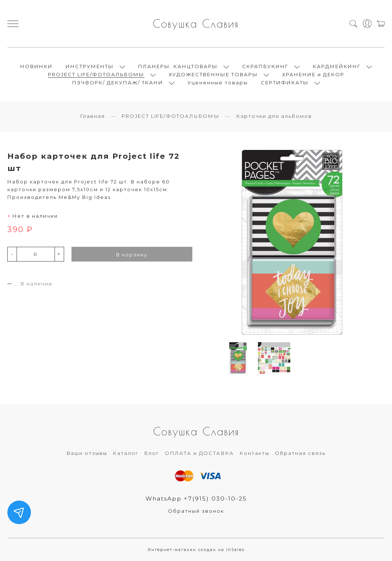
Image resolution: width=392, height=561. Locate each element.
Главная (92, 116)
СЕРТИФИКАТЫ (285, 83)
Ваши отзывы (87, 453)
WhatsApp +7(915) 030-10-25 (196, 499)
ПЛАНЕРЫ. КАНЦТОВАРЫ (178, 66)
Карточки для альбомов (274, 116)
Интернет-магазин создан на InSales (196, 550)
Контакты (254, 453)
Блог (152, 453)
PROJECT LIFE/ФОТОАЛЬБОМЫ (96, 74)
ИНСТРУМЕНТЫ (90, 66)
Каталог (126, 453)
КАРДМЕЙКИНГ (337, 66)
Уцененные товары (218, 83)
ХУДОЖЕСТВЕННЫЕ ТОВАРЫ (213, 74)
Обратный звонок (196, 511)
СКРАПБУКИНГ (265, 66)
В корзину (132, 255)
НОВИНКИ (36, 66)
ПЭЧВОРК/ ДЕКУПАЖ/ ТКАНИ (118, 83)
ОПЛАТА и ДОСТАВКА (199, 453)
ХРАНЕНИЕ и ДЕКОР (313, 74)
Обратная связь (300, 453)
